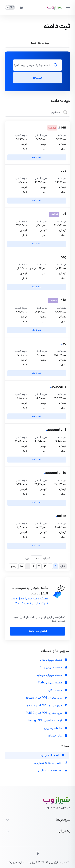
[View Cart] (21, 7)
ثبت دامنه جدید (52, 755)
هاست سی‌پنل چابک (53, 668)
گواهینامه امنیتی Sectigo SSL (47, 721)
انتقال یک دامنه (38, 631)
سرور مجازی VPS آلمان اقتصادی (46, 698)
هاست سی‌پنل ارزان (54, 660)
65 (21, 566)
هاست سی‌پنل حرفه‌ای (52, 675)
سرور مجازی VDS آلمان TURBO (46, 713)
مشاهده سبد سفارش (53, 771)
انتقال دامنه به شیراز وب (50, 763)
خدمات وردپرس (56, 728)
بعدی (13, 566)
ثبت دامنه (37, 157)
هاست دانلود (57, 690)
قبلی (63, 566)
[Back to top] (38, 853)
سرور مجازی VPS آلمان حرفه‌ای (47, 705)
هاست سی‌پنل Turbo (52, 683)
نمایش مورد (37, 558)
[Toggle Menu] (69, 7)
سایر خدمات (57, 736)
